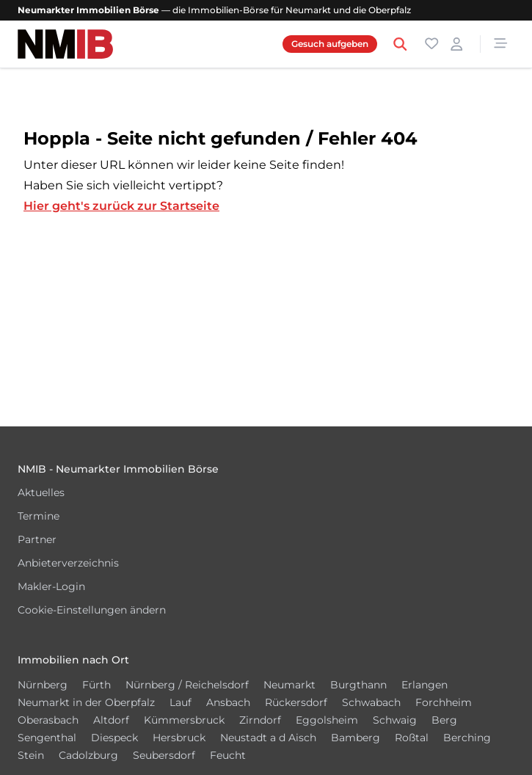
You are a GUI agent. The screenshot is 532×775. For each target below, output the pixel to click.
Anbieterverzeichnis (68, 563)
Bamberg (356, 738)
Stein (31, 755)
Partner (37, 539)
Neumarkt (289, 685)
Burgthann (358, 685)
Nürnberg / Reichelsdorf (187, 685)
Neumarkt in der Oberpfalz (86, 702)
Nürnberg (43, 685)
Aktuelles (41, 492)
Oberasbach (48, 720)
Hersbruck (179, 738)
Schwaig (395, 720)
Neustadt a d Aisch (268, 738)
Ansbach (228, 702)
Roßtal (412, 738)
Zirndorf (260, 720)
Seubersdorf (164, 755)
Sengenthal (47, 738)
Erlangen (424, 685)
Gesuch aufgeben (330, 44)
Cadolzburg (88, 755)
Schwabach (371, 702)
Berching (467, 738)
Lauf (181, 702)
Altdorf (111, 720)
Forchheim (444, 702)
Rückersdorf (296, 702)
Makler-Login (51, 586)
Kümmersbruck (184, 720)
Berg (444, 720)
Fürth (96, 685)
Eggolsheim (327, 720)
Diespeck (114, 738)
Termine (39, 516)
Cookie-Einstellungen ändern (92, 610)
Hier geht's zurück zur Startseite (121, 206)
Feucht (228, 755)
